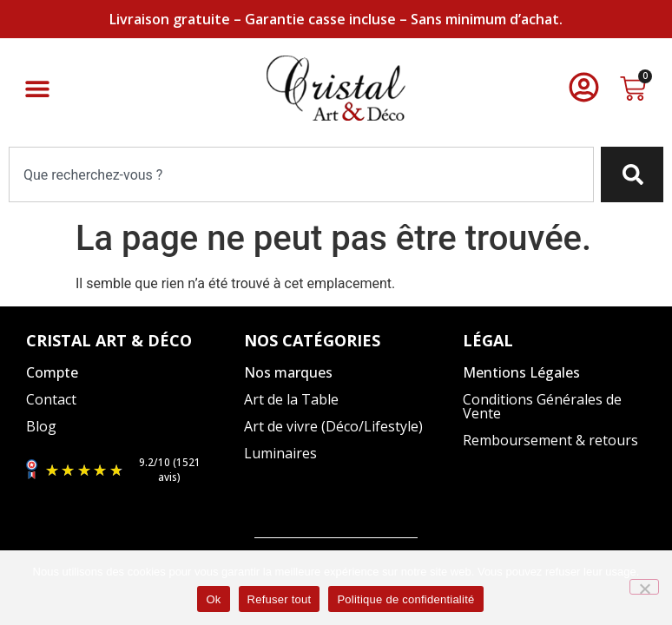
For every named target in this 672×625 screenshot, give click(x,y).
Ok (213, 599)
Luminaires (280, 453)
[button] (37, 88)
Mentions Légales (521, 372)
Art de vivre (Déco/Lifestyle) (333, 426)
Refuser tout (280, 599)
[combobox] (301, 174)
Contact (51, 399)
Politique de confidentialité (405, 599)
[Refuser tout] (644, 587)
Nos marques (288, 372)
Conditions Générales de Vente (542, 406)
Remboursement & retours (550, 440)
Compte (52, 372)
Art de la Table (291, 399)
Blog (41, 426)
